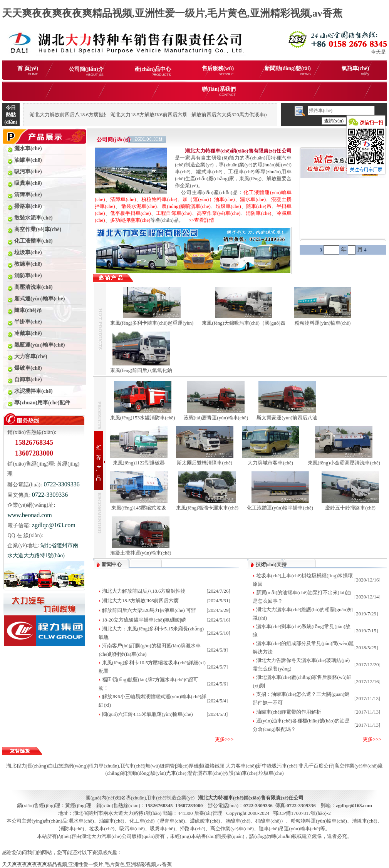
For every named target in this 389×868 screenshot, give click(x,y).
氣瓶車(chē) (355, 71)
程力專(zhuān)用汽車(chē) (116, 766)
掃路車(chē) (193, 829)
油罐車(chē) (112, 821)
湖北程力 (16, 766)
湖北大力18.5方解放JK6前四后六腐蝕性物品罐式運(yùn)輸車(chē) (182, 115)
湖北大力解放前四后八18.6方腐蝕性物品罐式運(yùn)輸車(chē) (97, 115)
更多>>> (224, 739)
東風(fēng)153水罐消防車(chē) (143, 418)
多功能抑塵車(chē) (130, 220)
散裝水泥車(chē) (139, 206)
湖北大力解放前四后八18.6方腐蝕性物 (144, 591)
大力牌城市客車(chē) (270, 463)
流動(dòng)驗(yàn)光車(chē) (157, 773)
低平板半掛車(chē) (131, 213)
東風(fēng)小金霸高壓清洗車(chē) (344, 463)
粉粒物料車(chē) (159, 199)
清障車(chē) (123, 199)
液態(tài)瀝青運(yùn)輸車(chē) (216, 418)
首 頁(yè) (28, 71)
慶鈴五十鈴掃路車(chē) (350, 508)
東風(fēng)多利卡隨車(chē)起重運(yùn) (152, 323)
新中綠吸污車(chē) (277, 766)
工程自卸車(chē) (174, 213)
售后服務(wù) (218, 71)
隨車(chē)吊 (259, 206)
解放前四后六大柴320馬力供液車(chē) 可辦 (149, 610)
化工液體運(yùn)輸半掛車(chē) (280, 508)
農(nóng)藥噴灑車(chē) (186, 206)
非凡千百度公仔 (316, 766)
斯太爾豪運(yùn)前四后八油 (287, 418)
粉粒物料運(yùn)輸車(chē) (323, 323)
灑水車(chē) (253, 199)
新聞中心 (112, 564)
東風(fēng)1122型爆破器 (139, 463)
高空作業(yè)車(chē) (219, 213)
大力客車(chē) (241, 766)
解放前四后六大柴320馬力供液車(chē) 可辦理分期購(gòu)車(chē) (262, 115)
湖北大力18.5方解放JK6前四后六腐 (141, 601)
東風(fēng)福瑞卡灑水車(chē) (207, 508)
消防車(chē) (258, 213)
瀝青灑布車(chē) (205, 773)
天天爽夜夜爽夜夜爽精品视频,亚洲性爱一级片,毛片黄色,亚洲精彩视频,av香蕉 (172, 13)
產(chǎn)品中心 (153, 71)
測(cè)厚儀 (187, 766)
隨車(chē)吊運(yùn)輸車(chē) (290, 829)
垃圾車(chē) (228, 206)
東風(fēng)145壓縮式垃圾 (139, 508)
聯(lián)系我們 (219, 91)
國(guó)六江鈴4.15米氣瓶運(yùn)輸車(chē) (148, 714)
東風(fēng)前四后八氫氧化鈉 (141, 370)
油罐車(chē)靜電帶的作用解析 (289, 712)
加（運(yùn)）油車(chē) (209, 199)
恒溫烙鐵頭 (212, 766)
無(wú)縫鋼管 (160, 766)
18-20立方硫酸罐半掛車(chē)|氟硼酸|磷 (144, 620)
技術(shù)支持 (271, 564)
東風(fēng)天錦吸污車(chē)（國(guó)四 (244, 323)
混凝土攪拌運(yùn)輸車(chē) (141, 553)
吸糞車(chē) (163, 829)
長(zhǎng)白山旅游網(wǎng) (58, 766)
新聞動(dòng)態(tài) (288, 71)
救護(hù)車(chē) (241, 773)
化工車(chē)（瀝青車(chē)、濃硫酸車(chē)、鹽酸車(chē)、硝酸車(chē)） (208, 821)
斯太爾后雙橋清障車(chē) (205, 463)
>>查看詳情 (199, 220)
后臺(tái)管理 (208, 813)
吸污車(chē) (132, 829)
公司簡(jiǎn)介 (86, 71)
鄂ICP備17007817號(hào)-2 (302, 813)
